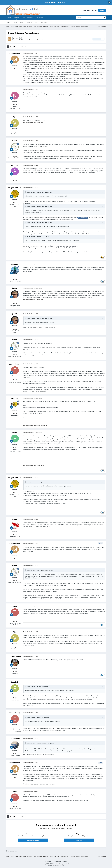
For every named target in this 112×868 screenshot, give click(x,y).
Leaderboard (39, 18)
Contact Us (58, 862)
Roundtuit (15, 682)
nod (15, 89)
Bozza (15, 432)
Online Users (45, 22)
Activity (9, 18)
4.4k (15, 279)
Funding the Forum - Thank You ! (55, 2)
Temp (15, 606)
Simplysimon (15, 739)
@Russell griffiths (83, 218)
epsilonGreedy (15, 364)
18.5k (15, 156)
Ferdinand (15, 398)
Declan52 (15, 264)
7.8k (15, 672)
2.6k (15, 180)
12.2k (15, 413)
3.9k (15, 379)
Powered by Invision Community (56, 865)
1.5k (15, 754)
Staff (37, 22)
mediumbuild (18, 38)
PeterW (15, 141)
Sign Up (102, 10)
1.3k (15, 534)
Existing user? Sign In (90, 10)
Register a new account (33, 840)
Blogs (22, 22)
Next (14, 47)
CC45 (15, 519)
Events (15, 22)
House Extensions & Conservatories (35, 40)
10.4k (15, 105)
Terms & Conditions (27, 18)
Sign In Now (79, 840)
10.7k (15, 621)
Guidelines (29, 22)
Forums (8, 22)
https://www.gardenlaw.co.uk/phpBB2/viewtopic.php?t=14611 (41, 408)
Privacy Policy (49, 862)
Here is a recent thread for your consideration (65, 246)
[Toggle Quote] (26, 192)
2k (15, 132)
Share (88, 39)
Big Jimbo (15, 165)
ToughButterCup (15, 188)
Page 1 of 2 (25, 47)
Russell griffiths (15, 656)
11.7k (15, 203)
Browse (17, 18)
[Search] (85, 18)
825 (15, 448)
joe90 (15, 288)
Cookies (65, 862)
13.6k (15, 303)
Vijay (15, 117)
